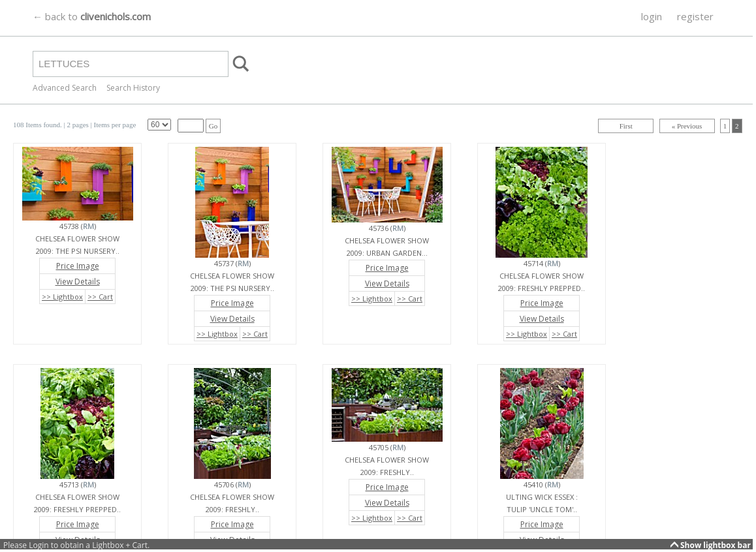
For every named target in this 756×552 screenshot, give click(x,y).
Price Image (78, 266)
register (695, 16)
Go (213, 126)
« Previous (687, 126)
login (652, 16)
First (626, 126)
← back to (92, 16)
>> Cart (100, 297)
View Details (78, 282)
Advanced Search (65, 88)
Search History (133, 88)
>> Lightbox (62, 297)
